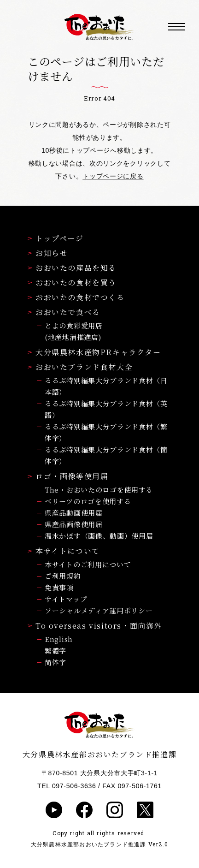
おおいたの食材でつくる (76, 297)
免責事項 (59, 587)
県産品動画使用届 (74, 513)
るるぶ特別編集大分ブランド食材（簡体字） (106, 455)
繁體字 (56, 651)
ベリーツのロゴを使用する (88, 501)
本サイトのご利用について (88, 564)
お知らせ (48, 253)
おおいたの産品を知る (72, 268)
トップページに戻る (113, 176)
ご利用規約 (63, 576)
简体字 (56, 662)
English (59, 639)
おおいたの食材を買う (72, 282)
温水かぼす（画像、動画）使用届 (99, 536)
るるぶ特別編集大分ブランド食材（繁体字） (106, 432)
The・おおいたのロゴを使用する (99, 490)
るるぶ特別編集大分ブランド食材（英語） (106, 409)
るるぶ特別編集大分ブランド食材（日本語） (106, 386)
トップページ (56, 238)
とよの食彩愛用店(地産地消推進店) (74, 331)
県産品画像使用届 (74, 524)
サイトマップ (66, 599)
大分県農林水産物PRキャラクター (94, 352)
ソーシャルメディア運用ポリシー (99, 610)
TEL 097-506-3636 (67, 786)
